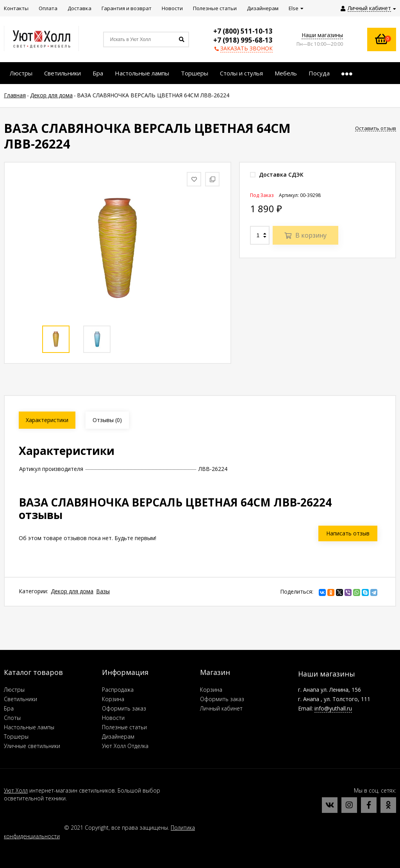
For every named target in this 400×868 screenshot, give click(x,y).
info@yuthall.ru (333, 708)
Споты (12, 718)
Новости (113, 718)
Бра (9, 708)
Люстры (14, 690)
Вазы (103, 591)
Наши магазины (322, 35)
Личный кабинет (221, 708)
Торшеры (16, 736)
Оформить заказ (124, 708)
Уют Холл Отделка (125, 746)
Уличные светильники (32, 746)
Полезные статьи (124, 727)
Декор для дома (72, 591)
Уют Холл (16, 790)
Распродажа (118, 690)
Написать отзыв (348, 533)
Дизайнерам (118, 736)
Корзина (113, 699)
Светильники (21, 699)
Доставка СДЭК (277, 174)
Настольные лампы (29, 727)
